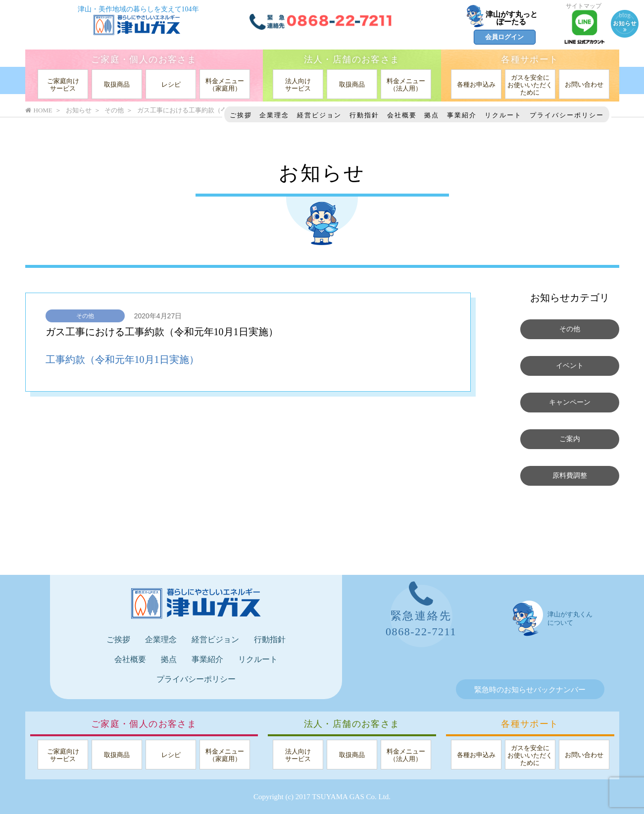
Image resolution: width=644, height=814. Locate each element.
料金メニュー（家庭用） (225, 85)
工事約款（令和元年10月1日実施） (122, 359)
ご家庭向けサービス (63, 85)
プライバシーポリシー (567, 115)
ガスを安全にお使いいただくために (530, 85)
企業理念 (274, 115)
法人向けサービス (298, 85)
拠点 (432, 115)
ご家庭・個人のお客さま (144, 59)
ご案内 (570, 439)
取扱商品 (117, 84)
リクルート (503, 115)
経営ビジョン (319, 115)
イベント (570, 366)
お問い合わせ (584, 84)
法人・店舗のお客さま (352, 59)
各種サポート (530, 59)
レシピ (171, 84)
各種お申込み (476, 84)
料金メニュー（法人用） (406, 85)
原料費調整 (570, 476)
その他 (85, 316)
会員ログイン (504, 37)
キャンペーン (570, 403)
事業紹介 (462, 115)
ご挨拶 (241, 115)
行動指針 (364, 115)
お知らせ (79, 110)
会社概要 (402, 115)
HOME (39, 110)
